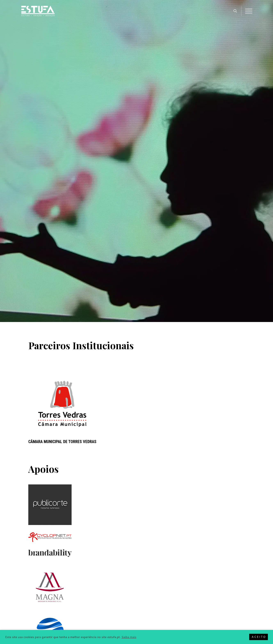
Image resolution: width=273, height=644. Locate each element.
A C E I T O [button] (259, 637)
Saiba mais (129, 637)
